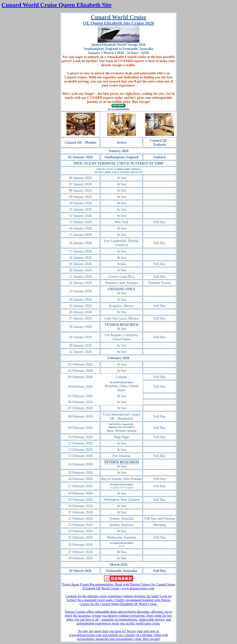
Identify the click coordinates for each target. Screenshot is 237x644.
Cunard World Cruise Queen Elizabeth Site (56, 5)
